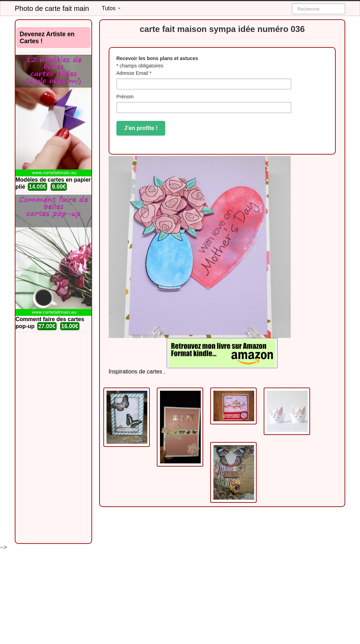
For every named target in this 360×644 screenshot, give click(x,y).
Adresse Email (134, 73)
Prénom (125, 97)
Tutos (111, 8)
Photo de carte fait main (52, 8)
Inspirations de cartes (135, 372)
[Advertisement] (53, 438)
